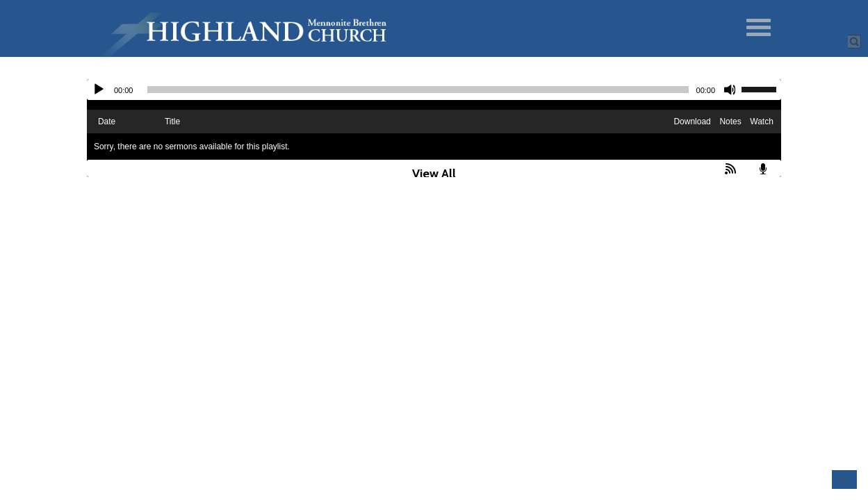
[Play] (99, 90)
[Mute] (730, 90)
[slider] (418, 90)
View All (434, 174)
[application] (434, 90)
